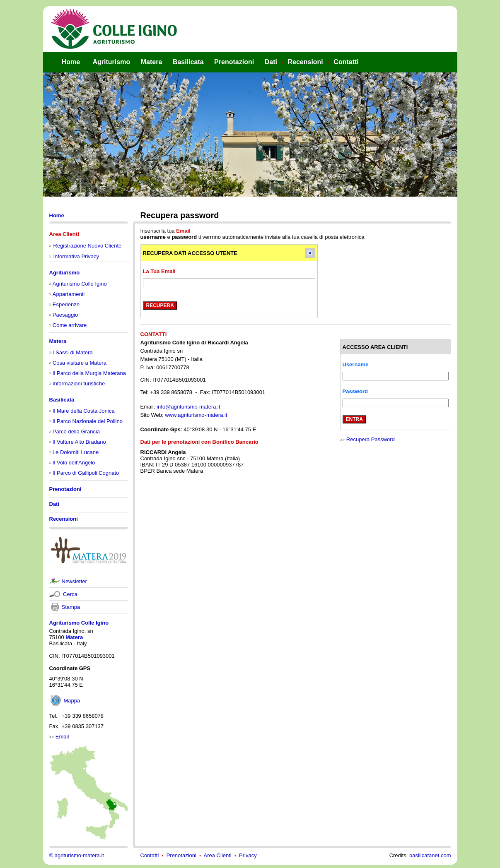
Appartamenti (69, 294)
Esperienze (66, 304)
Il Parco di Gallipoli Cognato (86, 473)
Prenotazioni (181, 855)
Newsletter (74, 581)
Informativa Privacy (76, 256)
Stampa (71, 607)
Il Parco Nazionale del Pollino (88, 421)
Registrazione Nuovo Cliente (88, 246)
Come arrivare (70, 325)
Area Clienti (218, 855)
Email (62, 737)
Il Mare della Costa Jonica (84, 411)
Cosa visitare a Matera (80, 363)
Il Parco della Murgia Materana (89, 373)
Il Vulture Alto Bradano (79, 442)
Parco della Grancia (76, 432)
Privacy (248, 855)
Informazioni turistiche (79, 384)
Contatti (150, 855)
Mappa (72, 701)
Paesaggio (65, 315)
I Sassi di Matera (73, 352)
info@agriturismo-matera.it (188, 407)
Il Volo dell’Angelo (74, 463)
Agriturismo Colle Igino (80, 284)
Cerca (70, 594)
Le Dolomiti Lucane (76, 452)
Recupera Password (371, 439)
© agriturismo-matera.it (77, 855)
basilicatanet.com (430, 855)
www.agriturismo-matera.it (196, 415)
